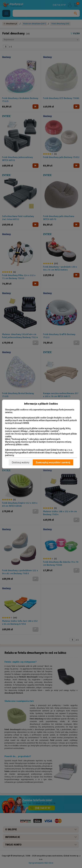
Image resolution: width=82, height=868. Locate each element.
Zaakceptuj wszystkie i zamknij (53, 462)
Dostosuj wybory (20, 462)
